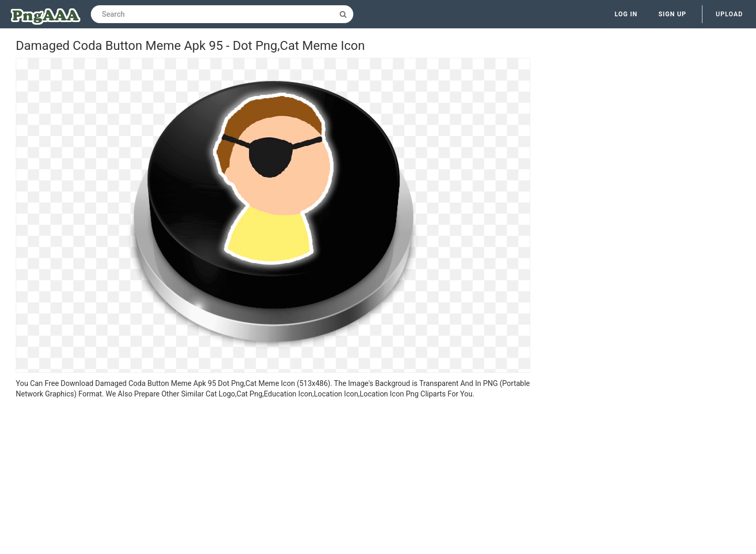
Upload (729, 14)
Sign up (672, 14)
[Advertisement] (273, 478)
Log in (626, 14)
